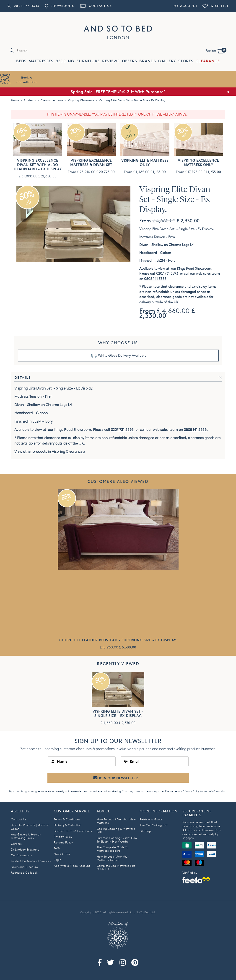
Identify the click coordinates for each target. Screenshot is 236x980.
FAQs (57, 848)
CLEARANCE (208, 61)
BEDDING (65, 61)
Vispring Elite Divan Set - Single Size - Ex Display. (118, 714)
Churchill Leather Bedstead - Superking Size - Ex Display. (118, 640)
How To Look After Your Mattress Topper (113, 858)
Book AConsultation (27, 80)
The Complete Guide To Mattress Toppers (113, 849)
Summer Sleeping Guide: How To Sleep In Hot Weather (117, 839)
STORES (186, 61)
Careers (16, 844)
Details (23, 378)
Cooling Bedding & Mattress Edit (116, 830)
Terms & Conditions (67, 819)
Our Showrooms (22, 855)
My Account (186, 6)
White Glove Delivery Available (122, 355)
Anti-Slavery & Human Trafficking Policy (26, 836)
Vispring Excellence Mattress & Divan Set (91, 163)
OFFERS (130, 61)
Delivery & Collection (68, 825)
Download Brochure (24, 867)
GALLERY (167, 61)
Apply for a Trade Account (72, 866)
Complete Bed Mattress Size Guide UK (116, 867)
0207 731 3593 (167, 273)
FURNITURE (88, 61)
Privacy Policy (191, 791)
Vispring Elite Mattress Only (145, 163)
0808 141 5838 (155, 279)
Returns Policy (63, 842)
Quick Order (62, 854)
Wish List (215, 6)
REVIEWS (111, 61)
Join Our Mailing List (154, 825)
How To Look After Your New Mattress (116, 821)
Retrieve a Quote (151, 819)
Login (58, 860)
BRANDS (148, 61)
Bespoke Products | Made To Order (30, 827)
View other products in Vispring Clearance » (50, 452)
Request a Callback (24, 872)
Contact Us (96, 6)
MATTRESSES (41, 61)
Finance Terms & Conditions (73, 831)
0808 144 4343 (23, 6)
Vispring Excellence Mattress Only (198, 163)
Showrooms (60, 6)
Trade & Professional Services (31, 861)
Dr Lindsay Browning (25, 849)
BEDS (21, 61)
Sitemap (145, 831)
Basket (216, 50)
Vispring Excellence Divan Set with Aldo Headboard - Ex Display (38, 165)
